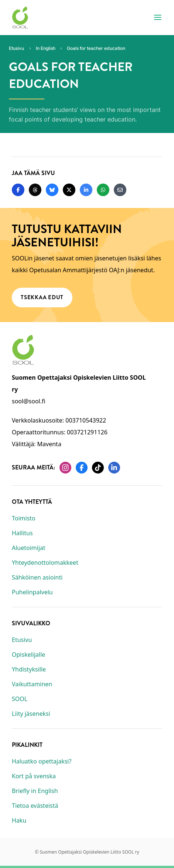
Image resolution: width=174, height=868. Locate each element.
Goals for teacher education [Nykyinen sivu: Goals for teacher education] (96, 48)
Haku (19, 820)
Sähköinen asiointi (37, 577)
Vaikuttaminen (32, 684)
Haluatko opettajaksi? (42, 761)
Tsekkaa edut (42, 297)
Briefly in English (35, 791)
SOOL (20, 699)
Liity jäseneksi (31, 714)
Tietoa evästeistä (35, 806)
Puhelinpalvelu (32, 592)
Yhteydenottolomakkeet (45, 563)
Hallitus (22, 533)
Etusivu (22, 640)
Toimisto (24, 518)
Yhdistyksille (29, 669)
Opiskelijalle (28, 655)
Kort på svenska (34, 776)
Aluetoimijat (29, 548)
